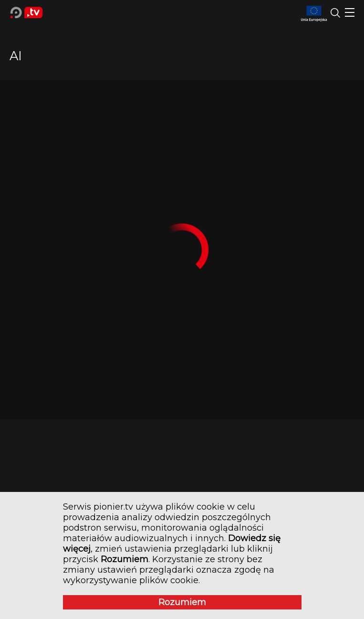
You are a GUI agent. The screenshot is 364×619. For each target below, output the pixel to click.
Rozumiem (182, 602)
